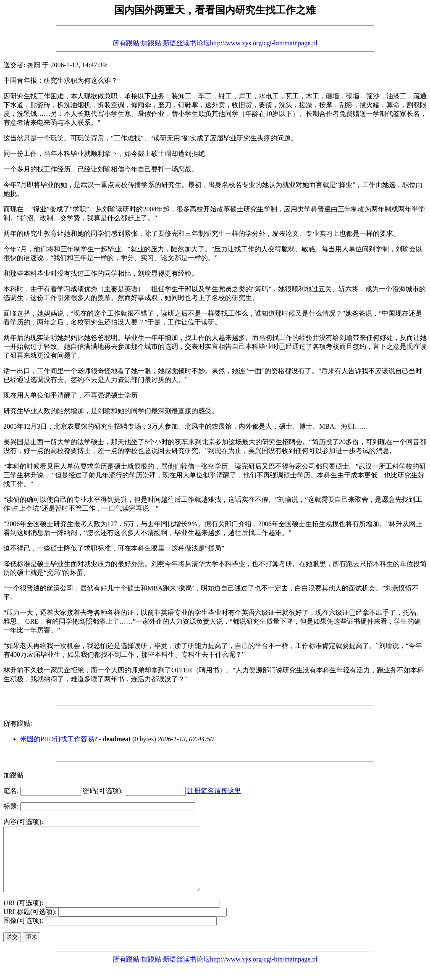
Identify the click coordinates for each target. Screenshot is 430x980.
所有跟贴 (126, 43)
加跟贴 (151, 43)
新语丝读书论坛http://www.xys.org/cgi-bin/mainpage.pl (240, 43)
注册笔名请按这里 (214, 791)
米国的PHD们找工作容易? (59, 739)
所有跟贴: (18, 723)
